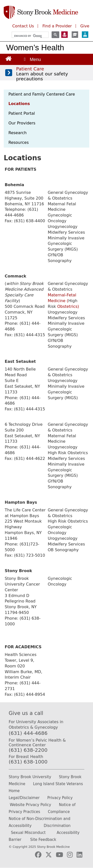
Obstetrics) (68, 306)
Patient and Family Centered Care (42, 94)
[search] (28, 36)
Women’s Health (35, 48)
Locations (19, 104)
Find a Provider (57, 26)
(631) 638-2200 (28, 750)
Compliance (59, 812)
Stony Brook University (30, 777)
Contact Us (23, 26)
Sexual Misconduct (28, 833)
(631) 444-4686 (28, 733)
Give (85, 26)
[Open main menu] (32, 59)
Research (17, 133)
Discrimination (57, 826)
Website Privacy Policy (30, 805)
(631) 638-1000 (28, 762)
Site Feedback (43, 840)
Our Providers (22, 123)
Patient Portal (22, 113)
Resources (19, 142)
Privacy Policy (60, 798)
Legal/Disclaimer (24, 798)
